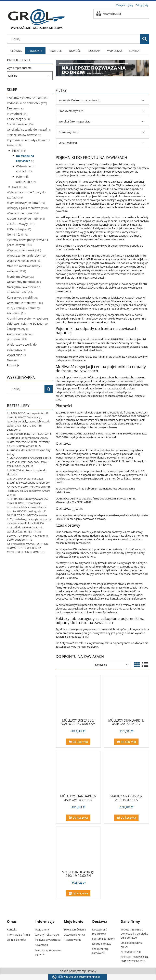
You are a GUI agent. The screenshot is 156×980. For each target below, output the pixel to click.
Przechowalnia (73, 940)
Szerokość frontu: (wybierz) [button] (75, 121)
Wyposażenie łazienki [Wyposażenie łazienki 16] (21, 261)
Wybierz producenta (19, 68)
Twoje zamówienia (75, 929)
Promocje (13, 365)
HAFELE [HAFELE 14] (17, 187)
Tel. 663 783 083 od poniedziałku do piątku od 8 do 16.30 (134, 934)
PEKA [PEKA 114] (15, 150)
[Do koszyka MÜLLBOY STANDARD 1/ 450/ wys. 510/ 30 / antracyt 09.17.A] (126, 742)
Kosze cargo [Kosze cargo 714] (15, 119)
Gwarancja (42, 945)
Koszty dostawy (102, 944)
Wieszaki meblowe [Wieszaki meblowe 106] (19, 213)
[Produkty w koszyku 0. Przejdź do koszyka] (109, 14)
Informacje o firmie (18, 935)
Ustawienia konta (74, 935)
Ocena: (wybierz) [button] (68, 132)
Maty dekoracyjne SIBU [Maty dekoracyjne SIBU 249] (22, 203)
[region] (102, 68)
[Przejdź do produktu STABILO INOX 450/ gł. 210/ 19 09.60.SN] (78, 850)
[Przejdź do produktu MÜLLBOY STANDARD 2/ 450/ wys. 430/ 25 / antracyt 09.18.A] (78, 774)
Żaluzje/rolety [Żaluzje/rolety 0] (16, 329)
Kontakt (12, 929)
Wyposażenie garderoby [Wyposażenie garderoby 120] (23, 255)
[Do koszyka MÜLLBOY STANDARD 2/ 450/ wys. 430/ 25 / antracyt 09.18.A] (78, 818)
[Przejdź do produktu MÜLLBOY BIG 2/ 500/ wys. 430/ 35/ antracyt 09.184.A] (78, 698)
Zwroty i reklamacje (47, 935)
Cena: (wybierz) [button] (68, 143)
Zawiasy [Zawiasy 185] (12, 108)
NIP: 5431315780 (131, 952)
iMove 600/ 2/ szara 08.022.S (26, 478)
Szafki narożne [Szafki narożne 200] (17, 124)
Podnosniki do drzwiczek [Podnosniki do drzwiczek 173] (24, 103)
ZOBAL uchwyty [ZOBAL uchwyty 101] (17, 224)
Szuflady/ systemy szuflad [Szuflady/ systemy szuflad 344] (24, 98)
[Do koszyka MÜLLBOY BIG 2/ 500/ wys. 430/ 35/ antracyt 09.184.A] (78, 742)
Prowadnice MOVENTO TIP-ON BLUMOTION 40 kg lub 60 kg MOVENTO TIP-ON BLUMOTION (28, 548)
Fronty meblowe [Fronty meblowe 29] (18, 276)
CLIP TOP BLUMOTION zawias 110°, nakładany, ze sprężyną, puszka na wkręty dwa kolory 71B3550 (29, 519)
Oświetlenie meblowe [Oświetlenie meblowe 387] (22, 303)
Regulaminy (42, 929)
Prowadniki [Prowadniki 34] (14, 114)
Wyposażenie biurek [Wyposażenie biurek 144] (21, 250)
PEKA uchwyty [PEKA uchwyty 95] (16, 229)
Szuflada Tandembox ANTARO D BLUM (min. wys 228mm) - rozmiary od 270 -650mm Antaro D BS (28, 442)
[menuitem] (16, 51)
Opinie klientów (16, 940)
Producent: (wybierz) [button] (71, 111)
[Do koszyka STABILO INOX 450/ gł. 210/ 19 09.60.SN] (78, 893)
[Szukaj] (144, 39)
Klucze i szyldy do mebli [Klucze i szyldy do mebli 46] (23, 219)
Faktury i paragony (104, 939)
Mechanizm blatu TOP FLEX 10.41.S (31, 434)
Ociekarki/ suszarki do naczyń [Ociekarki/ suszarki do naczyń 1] (27, 130)
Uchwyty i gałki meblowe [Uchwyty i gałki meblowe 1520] (24, 208)
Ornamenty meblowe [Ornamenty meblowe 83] (21, 282)
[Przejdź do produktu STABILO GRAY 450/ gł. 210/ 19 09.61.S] (126, 774)
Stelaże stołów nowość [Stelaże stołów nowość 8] (22, 135)
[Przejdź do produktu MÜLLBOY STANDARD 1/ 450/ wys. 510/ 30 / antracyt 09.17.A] (126, 698)
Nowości (13, 360)
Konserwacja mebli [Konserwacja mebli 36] (20, 297)
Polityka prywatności (48, 940)
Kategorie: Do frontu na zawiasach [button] (79, 100)
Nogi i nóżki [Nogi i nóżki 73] (15, 234)
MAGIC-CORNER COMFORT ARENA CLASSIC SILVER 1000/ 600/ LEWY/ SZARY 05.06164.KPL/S (29, 462)
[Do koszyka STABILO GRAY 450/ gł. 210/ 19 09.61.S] (126, 818)
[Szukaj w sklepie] (74, 39)
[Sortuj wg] (112, 665)
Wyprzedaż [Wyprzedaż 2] (14, 355)
